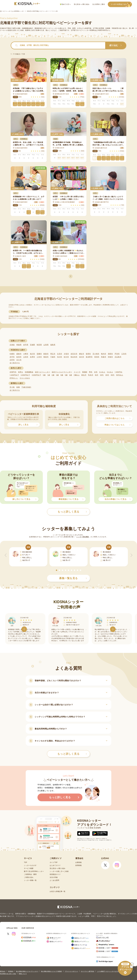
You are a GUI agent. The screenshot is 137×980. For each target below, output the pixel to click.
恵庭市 (104, 357)
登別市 (97, 357)
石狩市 (12, 360)
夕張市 (66, 354)
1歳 (49, 375)
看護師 (85, 372)
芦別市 (117, 354)
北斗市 (19, 360)
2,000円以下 (25, 375)
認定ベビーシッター (43, 372)
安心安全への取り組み (82, 4)
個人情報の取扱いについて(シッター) (27, 971)
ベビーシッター (53, 28)
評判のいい (14, 378)
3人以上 (110, 372)
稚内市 (104, 354)
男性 (91, 372)
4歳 (62, 375)
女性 (96, 372)
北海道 (12, 345)
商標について (23, 974)
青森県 (19, 345)
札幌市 (12, 354)
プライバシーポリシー (71, 971)
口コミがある (25, 378)
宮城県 (32, 345)
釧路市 (46, 354)
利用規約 (11, 971)
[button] (57, 570)
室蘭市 (39, 354)
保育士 (21, 372)
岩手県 (26, 345)
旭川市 (32, 354)
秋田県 (39, 345)
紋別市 (19, 357)
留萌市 (88, 354)
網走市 (82, 354)
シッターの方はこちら (121, 4)
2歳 (53, 375)
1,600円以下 (14, 375)
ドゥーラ (77, 372)
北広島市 (118, 357)
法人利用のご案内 (99, 4)
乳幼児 (91, 375)
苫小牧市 (96, 354)
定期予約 (13, 372)
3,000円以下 (36, 375)
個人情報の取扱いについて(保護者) (52, 971)
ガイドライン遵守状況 (87, 971)
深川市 (82, 357)
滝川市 (60, 357)
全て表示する (15, 363)
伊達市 (110, 357)
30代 (107, 375)
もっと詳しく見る (72, 754)
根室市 (46, 357)
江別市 (124, 354)
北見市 (60, 354)
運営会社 (3, 971)
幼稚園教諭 (29, 372)
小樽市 (26, 354)
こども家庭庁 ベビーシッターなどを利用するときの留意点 (114, 971)
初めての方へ (65, 4)
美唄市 (110, 354)
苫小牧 (12, 387)
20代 (102, 375)
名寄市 (32, 357)
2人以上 (102, 372)
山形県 (46, 345)
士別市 (26, 357)
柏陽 (18, 387)
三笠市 (39, 357)
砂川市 (66, 357)
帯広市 (53, 354)
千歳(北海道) (26, 387)
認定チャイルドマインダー (62, 372)
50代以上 (120, 375)
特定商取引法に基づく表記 (8, 974)
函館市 (19, 354)
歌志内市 (74, 357)
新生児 (84, 375)
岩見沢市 (74, 354)
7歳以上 (77, 375)
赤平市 (12, 357)
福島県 (53, 345)
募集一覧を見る (73, 578)
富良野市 (89, 357)
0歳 (44, 375)
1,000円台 (118, 372)
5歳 (66, 375)
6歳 (71, 375)
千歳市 (53, 357)
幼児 (97, 375)
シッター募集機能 (83, 537)
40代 (113, 375)
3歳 (57, 375)
